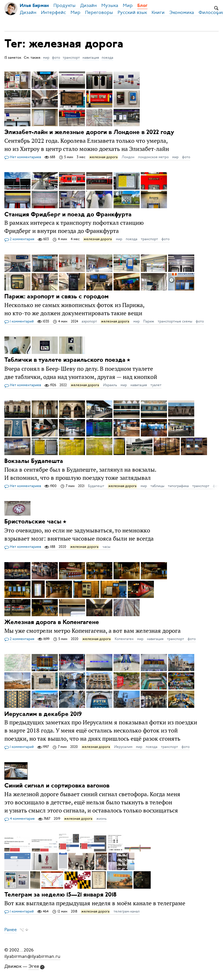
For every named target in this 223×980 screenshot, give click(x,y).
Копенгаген (124, 639)
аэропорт (89, 321)
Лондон (128, 157)
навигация (91, 58)
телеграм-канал (127, 911)
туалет (156, 385)
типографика (178, 486)
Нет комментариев (23, 157)
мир (46, 58)
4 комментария (19, 819)
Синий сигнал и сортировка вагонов (57, 786)
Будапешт (96, 486)
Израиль (110, 385)
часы (106, 547)
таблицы (157, 486)
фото (56, 58)
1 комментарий (19, 322)
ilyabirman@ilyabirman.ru (32, 956)
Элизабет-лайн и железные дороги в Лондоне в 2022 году (89, 132)
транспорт (71, 58)
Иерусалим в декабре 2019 (43, 714)
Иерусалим (123, 747)
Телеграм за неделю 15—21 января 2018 (60, 895)
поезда (107, 58)
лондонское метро (153, 157)
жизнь (101, 819)
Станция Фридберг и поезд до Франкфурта (68, 214)
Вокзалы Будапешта (34, 461)
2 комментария (19, 239)
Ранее (11, 930)
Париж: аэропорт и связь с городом (56, 297)
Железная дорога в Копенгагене (52, 622)
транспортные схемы (175, 321)
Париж (149, 321)
